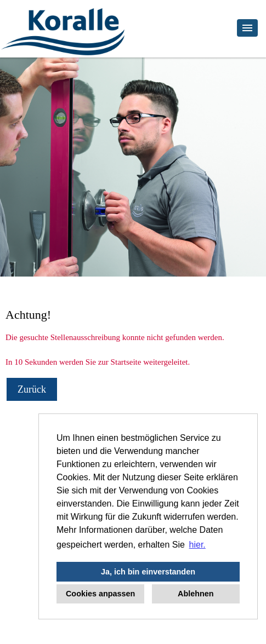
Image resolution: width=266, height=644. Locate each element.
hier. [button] (197, 545)
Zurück (32, 389)
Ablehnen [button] (196, 594)
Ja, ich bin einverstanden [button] (148, 572)
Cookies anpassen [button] (100, 594)
